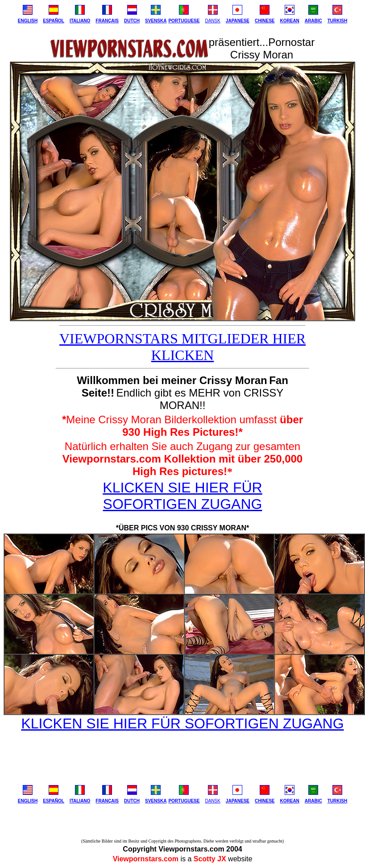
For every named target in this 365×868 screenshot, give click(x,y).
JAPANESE (238, 21)
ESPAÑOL (54, 21)
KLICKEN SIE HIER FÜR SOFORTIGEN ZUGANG (182, 496)
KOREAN (289, 21)
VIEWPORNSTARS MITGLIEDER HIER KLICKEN (182, 347)
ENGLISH (28, 21)
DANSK (212, 21)
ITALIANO (80, 21)
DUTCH (132, 21)
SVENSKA (156, 21)
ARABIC (313, 21)
